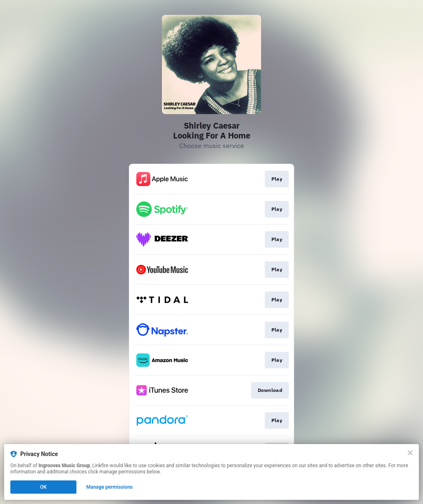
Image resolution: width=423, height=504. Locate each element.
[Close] (410, 453)
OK (43, 487)
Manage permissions (110, 487)
